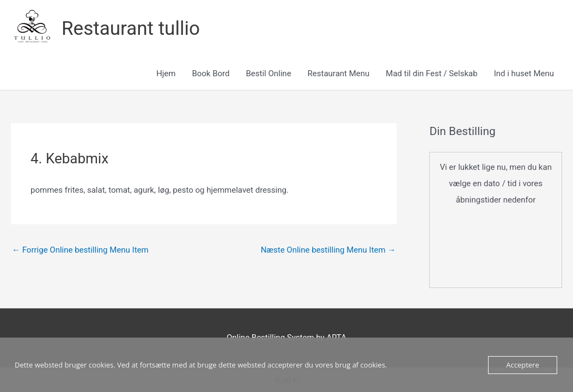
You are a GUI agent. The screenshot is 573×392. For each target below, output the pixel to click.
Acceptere (522, 365)
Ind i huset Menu (524, 73)
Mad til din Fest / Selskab (431, 73)
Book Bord (211, 73)
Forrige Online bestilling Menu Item (80, 250)
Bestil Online (268, 73)
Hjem (166, 73)
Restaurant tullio (131, 29)
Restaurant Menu (339, 73)
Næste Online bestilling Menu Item (328, 250)
